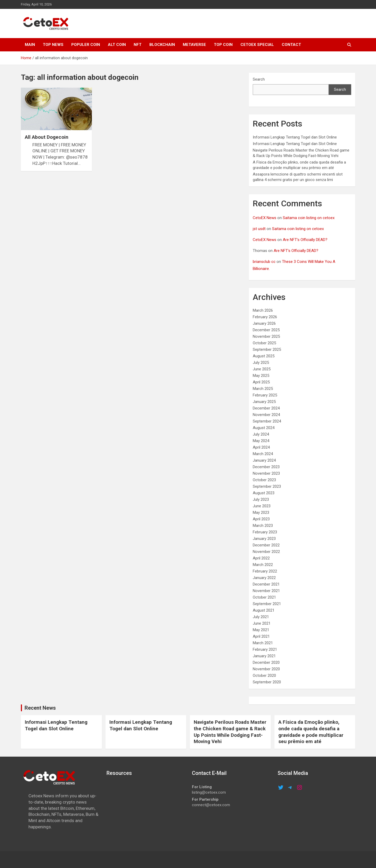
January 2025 (264, 402)
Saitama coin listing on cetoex (309, 218)
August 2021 (264, 610)
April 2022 (261, 558)
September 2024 (267, 421)
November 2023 (266, 473)
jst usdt (259, 229)
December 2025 (266, 330)
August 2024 (264, 428)
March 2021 (263, 643)
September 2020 (267, 682)
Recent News (40, 708)
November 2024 (266, 415)
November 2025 (266, 336)
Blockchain (162, 45)
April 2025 (261, 382)
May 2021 (261, 630)
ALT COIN (117, 45)
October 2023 (264, 480)
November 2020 (266, 669)
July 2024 (261, 434)
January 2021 (264, 656)
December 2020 (266, 662)
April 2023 (261, 519)
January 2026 (264, 323)
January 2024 (264, 460)
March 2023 (263, 526)
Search (259, 79)
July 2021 (261, 617)
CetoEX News (265, 218)
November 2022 (266, 552)
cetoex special (257, 45)
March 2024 (263, 454)
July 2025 (261, 363)
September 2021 (267, 604)
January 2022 (264, 578)
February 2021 (265, 649)
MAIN (30, 45)
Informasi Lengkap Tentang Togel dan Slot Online (295, 137)
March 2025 (263, 389)
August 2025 (264, 356)
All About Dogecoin (47, 137)
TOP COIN (223, 45)
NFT (138, 45)
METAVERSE (194, 45)
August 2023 (264, 493)
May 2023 (261, 513)
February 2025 (265, 395)
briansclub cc (264, 262)
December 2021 (266, 584)
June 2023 (262, 506)
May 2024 (261, 441)
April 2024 (261, 447)
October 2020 (264, 676)
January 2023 (264, 539)
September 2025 (267, 349)
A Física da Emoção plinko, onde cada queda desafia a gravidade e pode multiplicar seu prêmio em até (311, 732)
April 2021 (261, 636)
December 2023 (266, 467)
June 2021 (262, 623)
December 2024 (266, 408)
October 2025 (264, 343)
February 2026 (265, 317)
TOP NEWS (53, 45)
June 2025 (262, 369)
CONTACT (291, 45)
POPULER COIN (86, 45)
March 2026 (263, 310)
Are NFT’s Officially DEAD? (305, 240)
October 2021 (264, 597)
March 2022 (263, 565)
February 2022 (265, 571)
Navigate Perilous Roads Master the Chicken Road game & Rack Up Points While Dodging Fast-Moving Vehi (230, 732)
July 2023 (261, 499)
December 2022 (266, 545)
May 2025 (261, 376)
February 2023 (265, 532)
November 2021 (266, 591)
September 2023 (267, 486)
